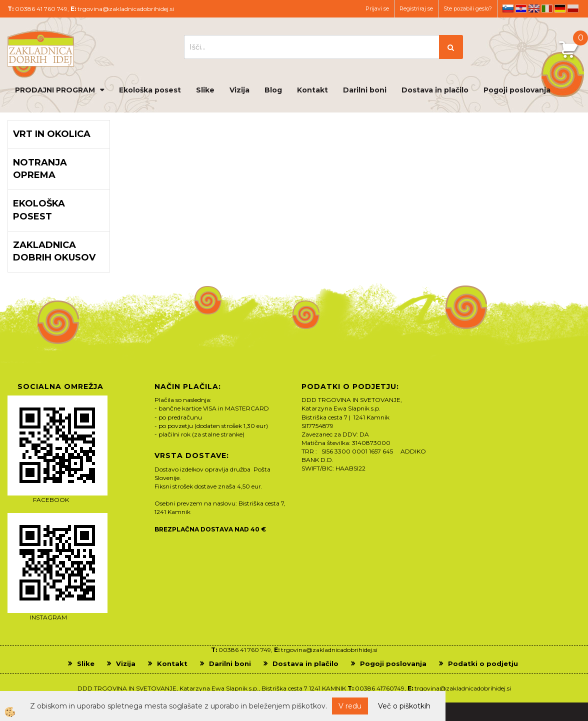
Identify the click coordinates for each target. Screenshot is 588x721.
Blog (273, 90)
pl (573, 8)
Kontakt (312, 90)
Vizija (239, 90)
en (534, 8)
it (547, 8)
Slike (205, 90)
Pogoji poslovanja (517, 90)
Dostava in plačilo (435, 90)
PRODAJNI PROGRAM (55, 90)
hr (521, 8)
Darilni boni (365, 90)
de (560, 8)
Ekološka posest (150, 90)
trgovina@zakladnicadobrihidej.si (126, 9)
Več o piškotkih (404, 706)
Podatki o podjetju (483, 663)
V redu (350, 706)
